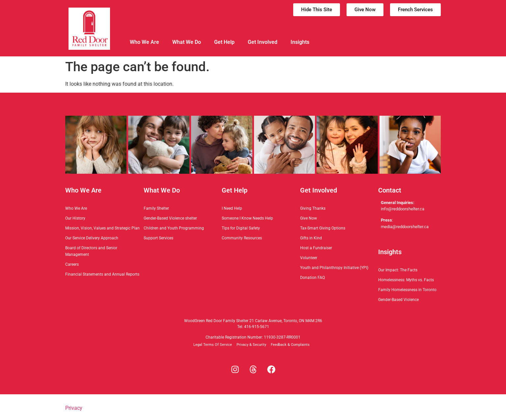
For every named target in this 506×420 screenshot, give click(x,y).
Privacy (74, 408)
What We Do (187, 42)
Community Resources (242, 238)
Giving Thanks (313, 208)
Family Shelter (156, 208)
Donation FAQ (312, 278)
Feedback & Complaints (290, 345)
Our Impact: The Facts (398, 270)
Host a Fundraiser (316, 248)
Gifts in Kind (311, 238)
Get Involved (263, 42)
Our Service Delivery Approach (92, 238)
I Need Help (232, 208)
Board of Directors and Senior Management (91, 251)
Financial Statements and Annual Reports (102, 274)
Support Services (158, 238)
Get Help (224, 42)
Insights (300, 42)
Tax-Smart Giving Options (323, 228)
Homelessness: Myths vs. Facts (406, 280)
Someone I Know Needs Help (247, 218)
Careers (72, 264)
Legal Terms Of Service (213, 345)
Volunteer (309, 258)
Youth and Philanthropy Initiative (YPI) (334, 268)
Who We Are (144, 42)
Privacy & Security (251, 345)
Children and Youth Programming (174, 228)
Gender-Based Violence (398, 300)
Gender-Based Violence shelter (170, 218)
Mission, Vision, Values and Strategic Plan (102, 228)
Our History (75, 218)
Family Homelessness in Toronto (407, 290)
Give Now (309, 218)
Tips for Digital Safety (241, 228)
